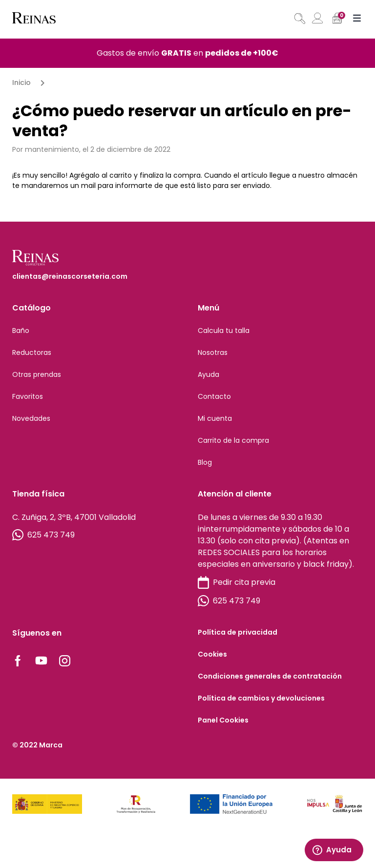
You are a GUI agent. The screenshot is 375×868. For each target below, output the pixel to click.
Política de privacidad (238, 632)
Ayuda (208, 374)
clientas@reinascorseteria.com (70, 276)
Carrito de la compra (233, 440)
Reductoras (32, 352)
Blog (205, 462)
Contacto (214, 396)
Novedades (31, 418)
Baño (21, 331)
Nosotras (213, 352)
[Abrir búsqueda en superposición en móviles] (299, 19)
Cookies (212, 654)
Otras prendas (37, 374)
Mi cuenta (215, 418)
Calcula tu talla (224, 331)
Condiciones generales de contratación (270, 676)
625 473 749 (43, 535)
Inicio (21, 83)
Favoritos (28, 396)
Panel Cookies (223, 720)
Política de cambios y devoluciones (261, 698)
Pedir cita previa (237, 583)
